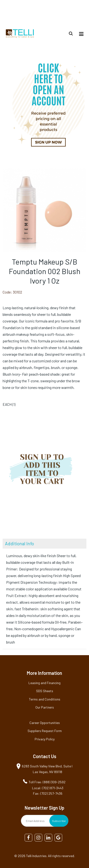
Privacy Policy (45, 739)
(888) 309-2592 (75, 13)
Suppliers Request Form (45, 731)
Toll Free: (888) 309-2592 (47, 782)
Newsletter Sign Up (44, 808)
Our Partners (45, 707)
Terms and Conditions (45, 699)
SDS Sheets (45, 691)
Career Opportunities (45, 723)
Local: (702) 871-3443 (48, 788)
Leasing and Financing (44, 683)
